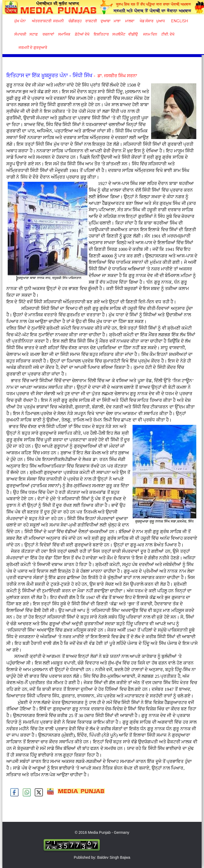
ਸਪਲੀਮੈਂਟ (119, 34)
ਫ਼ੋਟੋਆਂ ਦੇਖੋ (82, 34)
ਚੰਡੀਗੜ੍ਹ (75, 21)
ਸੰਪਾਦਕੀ (20, 34)
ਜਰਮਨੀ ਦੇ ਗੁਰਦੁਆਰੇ (31, 47)
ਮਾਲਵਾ (130, 21)
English (179, 21)
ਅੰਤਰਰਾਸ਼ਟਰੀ (41, 21)
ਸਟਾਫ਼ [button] (34, 34)
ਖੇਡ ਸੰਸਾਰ (146, 21)
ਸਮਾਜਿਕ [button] (64, 34)
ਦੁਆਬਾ (106, 21)
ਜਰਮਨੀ (58, 21)
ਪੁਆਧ (161, 21)
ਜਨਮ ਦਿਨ (150, 34)
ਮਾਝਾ (117, 21)
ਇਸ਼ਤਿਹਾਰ (101, 34)
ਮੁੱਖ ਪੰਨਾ (20, 21)
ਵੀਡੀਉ (133, 34)
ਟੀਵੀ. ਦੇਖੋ (168, 34)
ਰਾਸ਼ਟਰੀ (91, 21)
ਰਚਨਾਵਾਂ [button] (48, 34)
